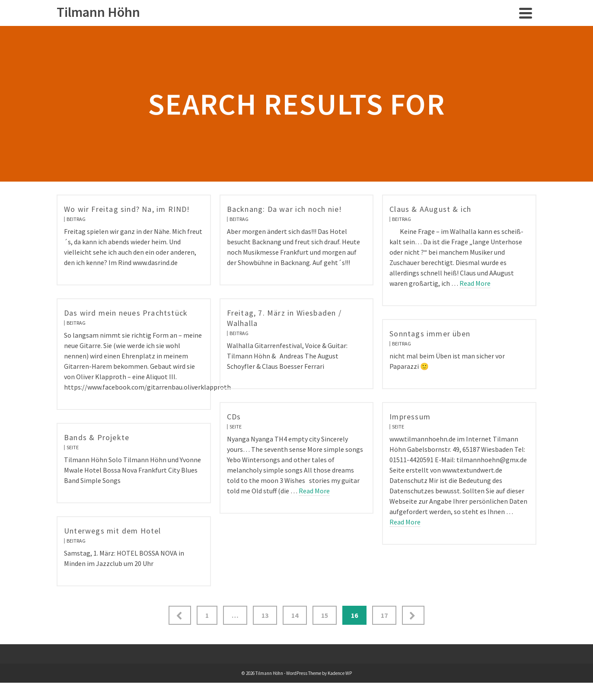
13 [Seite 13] (265, 615)
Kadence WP (340, 673)
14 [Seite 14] (295, 615)
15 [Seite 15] (325, 615)
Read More (475, 283)
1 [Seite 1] (207, 615)
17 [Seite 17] (384, 615)
